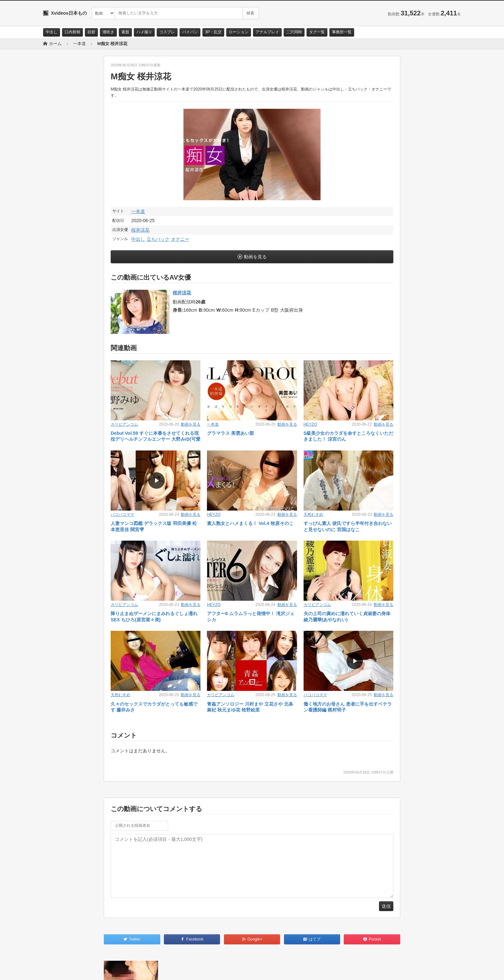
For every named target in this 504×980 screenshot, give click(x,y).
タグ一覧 (317, 32)
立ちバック (158, 239)
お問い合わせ (60, 969)
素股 (125, 32)
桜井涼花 (140, 230)
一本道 (138, 211)
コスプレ (167, 32)
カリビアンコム (124, 424)
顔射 (91, 32)
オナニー (180, 239)
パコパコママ (122, 514)
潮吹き (108, 32)
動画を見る (255, 257)
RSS (117, 969)
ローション (239, 32)
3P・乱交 (213, 32)
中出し (52, 32)
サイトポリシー (92, 969)
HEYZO (310, 424)
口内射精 (72, 32)
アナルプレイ (267, 32)
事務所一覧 (342, 32)
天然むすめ (313, 514)
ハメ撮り (144, 32)
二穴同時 (294, 32)
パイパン (190, 32)
